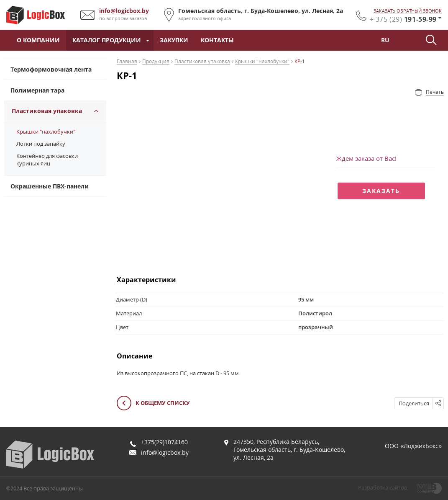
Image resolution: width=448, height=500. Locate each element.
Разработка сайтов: (383, 487)
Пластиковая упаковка (47, 111)
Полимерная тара (37, 90)
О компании (38, 40)
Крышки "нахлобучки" (46, 131)
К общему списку (153, 403)
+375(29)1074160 (164, 442)
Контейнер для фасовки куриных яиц (47, 160)
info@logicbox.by (124, 11)
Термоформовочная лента (51, 69)
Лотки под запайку (41, 144)
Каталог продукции (107, 40)
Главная (127, 62)
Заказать (381, 191)
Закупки (174, 40)
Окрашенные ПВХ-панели (50, 186)
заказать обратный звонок (408, 11)
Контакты (217, 40)
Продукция (156, 62)
